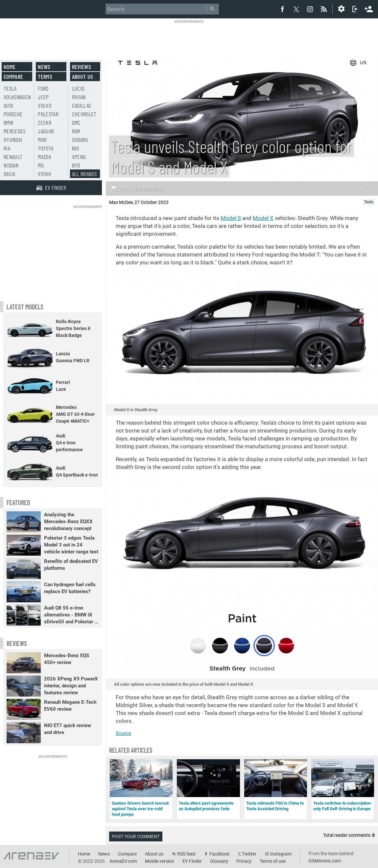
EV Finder (192, 861)
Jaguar (46, 131)
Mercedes (15, 131)
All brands (84, 174)
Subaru (80, 140)
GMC (76, 122)
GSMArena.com (325, 861)
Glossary (219, 861)
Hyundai (13, 140)
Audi (8, 105)
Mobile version (160, 861)
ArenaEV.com (123, 861)
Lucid (78, 88)
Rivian (79, 97)
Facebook (219, 854)
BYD (76, 165)
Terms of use (273, 861)
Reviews (82, 67)
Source (123, 733)
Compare (13, 77)
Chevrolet (84, 114)
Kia (7, 148)
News (44, 67)
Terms (45, 77)
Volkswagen (17, 97)
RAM (76, 131)
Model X (263, 218)
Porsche (13, 114)
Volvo (45, 105)
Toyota (46, 148)
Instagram (281, 854)
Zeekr (45, 122)
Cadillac (82, 105)
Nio (76, 148)
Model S (231, 218)
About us (83, 77)
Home (10, 67)
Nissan (11, 165)
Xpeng (79, 157)
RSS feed (186, 854)
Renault (13, 157)
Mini (42, 140)
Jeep (43, 97)
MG (41, 165)
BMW (8, 122)
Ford (43, 88)
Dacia (10, 174)
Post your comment (137, 189)
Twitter (249, 854)
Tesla (10, 88)
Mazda (44, 157)
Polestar (48, 114)
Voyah (45, 174)
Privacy (244, 861)
